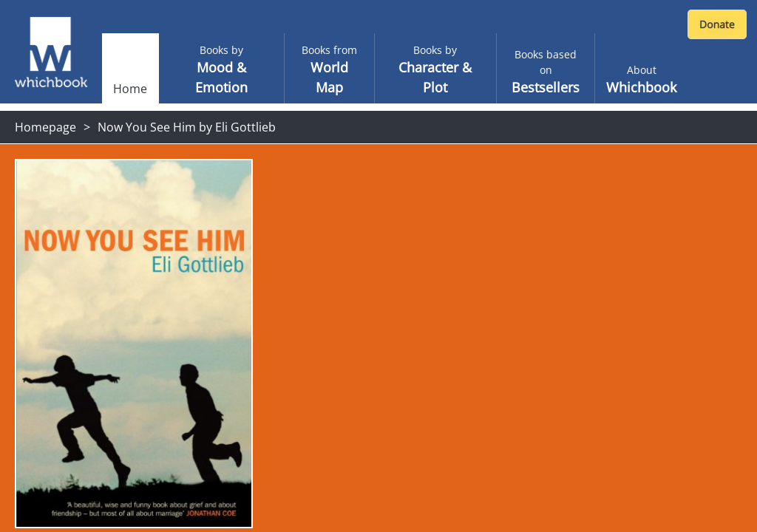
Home (130, 89)
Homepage (45, 127)
